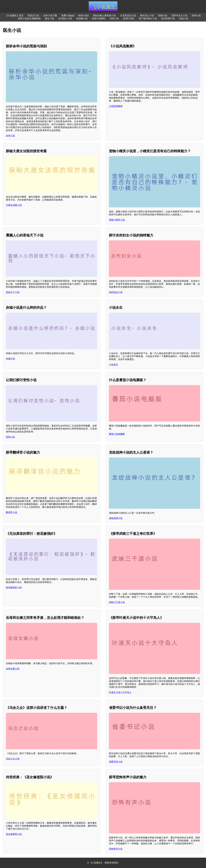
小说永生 (113, 364)
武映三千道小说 (117, 602)
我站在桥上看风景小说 (104, 16)
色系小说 (196, 16)
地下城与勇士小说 (148, 18)
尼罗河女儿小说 (179, 16)
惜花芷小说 (33, 16)
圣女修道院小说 (14, 834)
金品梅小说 (82, 18)
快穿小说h (84, 16)
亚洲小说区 (129, 18)
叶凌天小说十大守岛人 (120, 692)
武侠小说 (114, 18)
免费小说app (68, 16)
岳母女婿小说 (13, 669)
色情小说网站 (99, 18)
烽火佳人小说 (147, 16)
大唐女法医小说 (14, 205)
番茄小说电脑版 (117, 434)
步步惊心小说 (65, 18)
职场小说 (163, 16)
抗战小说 (184, 18)
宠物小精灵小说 (117, 220)
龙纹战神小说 (116, 518)
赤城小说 (10, 359)
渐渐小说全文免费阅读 (29, 18)
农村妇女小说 (116, 292)
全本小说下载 (50, 16)
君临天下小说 (13, 292)
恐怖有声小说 (116, 849)
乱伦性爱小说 (168, 18)
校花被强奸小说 (14, 587)
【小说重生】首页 (14, 16)
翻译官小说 (12, 512)
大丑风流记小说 (128, 16)
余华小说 (10, 136)
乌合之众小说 (13, 759)
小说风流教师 (116, 106)
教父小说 (49, 18)
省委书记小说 (116, 762)
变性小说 (10, 437)
